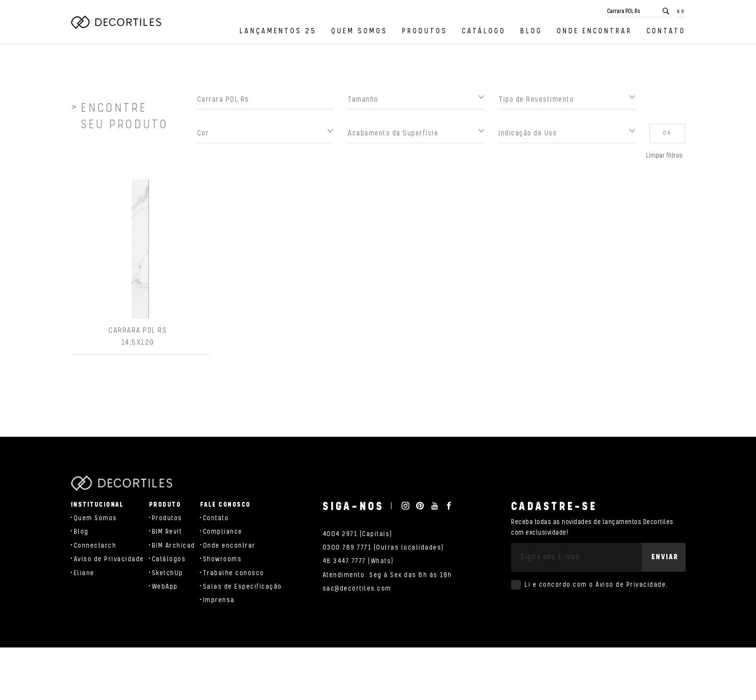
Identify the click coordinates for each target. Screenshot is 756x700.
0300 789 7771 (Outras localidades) (383, 548)
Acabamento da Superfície (393, 136)
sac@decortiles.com (357, 589)
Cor (203, 136)
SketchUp (168, 573)
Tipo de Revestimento (536, 102)
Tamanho (363, 102)
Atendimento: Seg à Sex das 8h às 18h (387, 575)
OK (667, 136)
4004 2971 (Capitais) (358, 534)
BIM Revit (167, 532)
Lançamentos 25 (278, 31)
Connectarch (95, 546)
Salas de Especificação (243, 587)
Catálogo (484, 31)
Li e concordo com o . (596, 585)
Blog (531, 31)
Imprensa (219, 600)
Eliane (84, 573)
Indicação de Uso (528, 136)
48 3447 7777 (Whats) (358, 561)
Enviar (665, 557)
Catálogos (169, 559)
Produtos (425, 31)
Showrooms (223, 559)
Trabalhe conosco (234, 573)
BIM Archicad (174, 546)
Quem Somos (359, 31)
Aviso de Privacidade (109, 559)
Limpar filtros (664, 159)
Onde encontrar (594, 31)
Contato (666, 31)
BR (681, 12)
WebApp (165, 587)
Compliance (223, 532)
